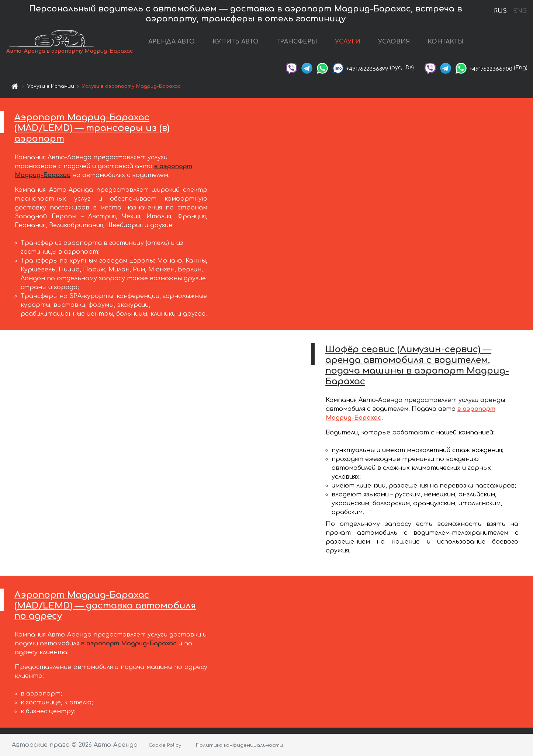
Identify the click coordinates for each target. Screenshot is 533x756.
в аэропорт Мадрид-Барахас (129, 644)
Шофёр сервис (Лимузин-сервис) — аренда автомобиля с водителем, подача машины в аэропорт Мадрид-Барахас (417, 365)
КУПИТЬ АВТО (236, 42)
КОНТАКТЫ (446, 42)
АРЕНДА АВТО (172, 42)
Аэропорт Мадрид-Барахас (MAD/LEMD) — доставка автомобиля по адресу (105, 606)
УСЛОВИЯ (394, 42)
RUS (500, 11)
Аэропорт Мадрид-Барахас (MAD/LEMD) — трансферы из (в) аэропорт (92, 128)
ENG (520, 11)
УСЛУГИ (348, 42)
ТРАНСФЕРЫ (297, 42)
